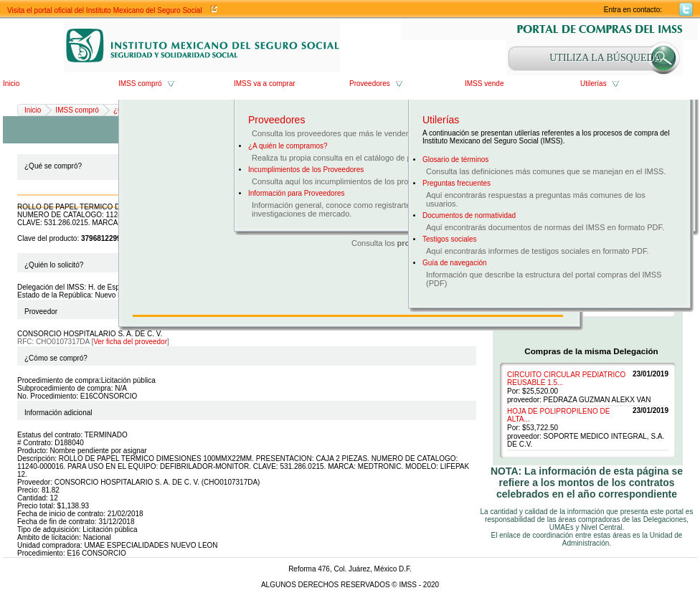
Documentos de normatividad (469, 215)
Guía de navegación (455, 263)
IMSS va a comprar (265, 84)
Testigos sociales (450, 239)
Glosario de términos (455, 160)
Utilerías (593, 84)
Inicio (11, 84)
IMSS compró (140, 84)
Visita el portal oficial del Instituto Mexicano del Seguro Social (105, 10)
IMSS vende (484, 84)
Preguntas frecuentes (457, 183)
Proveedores (370, 84)
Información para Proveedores (297, 193)
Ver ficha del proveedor (130, 342)
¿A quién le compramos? (288, 146)
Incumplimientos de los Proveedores (306, 170)
